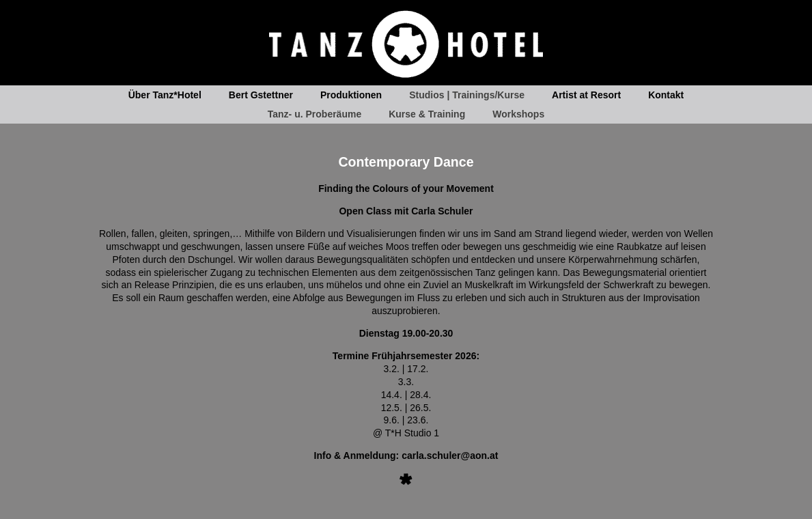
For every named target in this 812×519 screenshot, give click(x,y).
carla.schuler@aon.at (450, 455)
